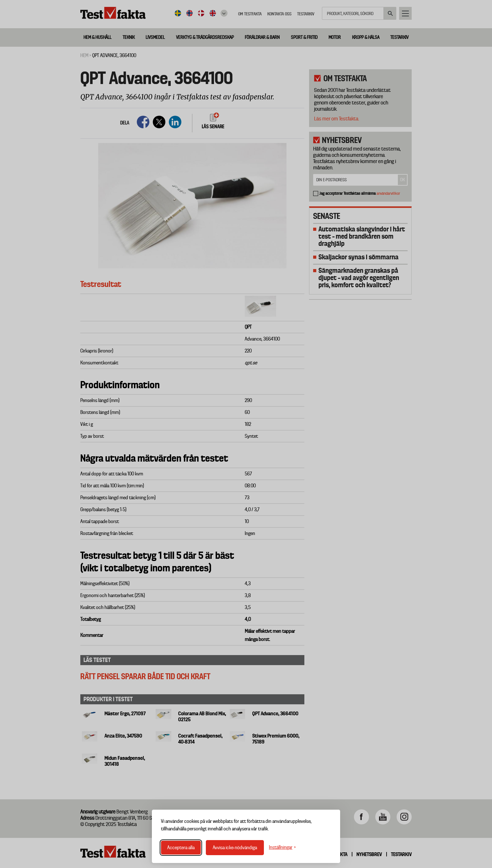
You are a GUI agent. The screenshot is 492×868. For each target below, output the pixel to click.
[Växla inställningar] (282, 847)
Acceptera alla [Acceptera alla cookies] (181, 848)
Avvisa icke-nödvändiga (235, 848)
